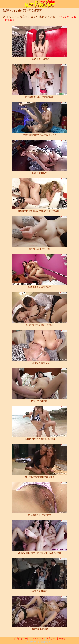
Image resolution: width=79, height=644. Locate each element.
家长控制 (61, 639)
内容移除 (51, 639)
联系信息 (18, 639)
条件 (26, 639)
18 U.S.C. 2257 (37, 639)
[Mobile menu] (3, 4)
